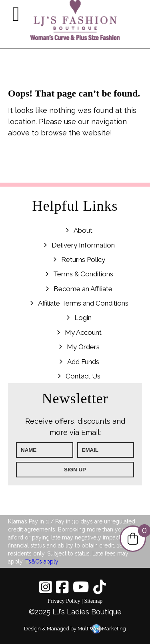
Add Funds (83, 362)
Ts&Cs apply (42, 561)
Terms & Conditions (83, 274)
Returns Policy (83, 260)
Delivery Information (83, 245)
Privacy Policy (64, 601)
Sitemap (93, 601)
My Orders (83, 347)
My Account (83, 332)
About (83, 230)
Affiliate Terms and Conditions (83, 303)
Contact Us (83, 376)
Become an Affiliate (83, 289)
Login (83, 318)
